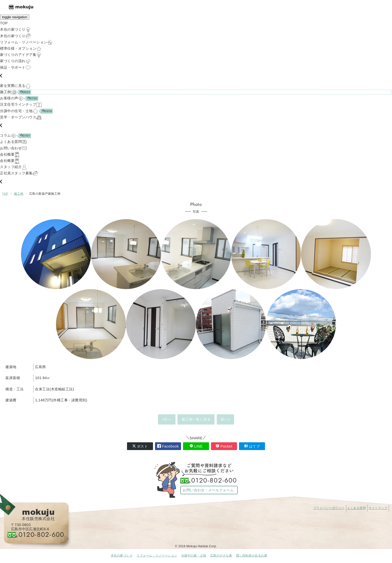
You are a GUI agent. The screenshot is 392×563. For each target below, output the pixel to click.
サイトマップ (378, 508)
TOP (5, 194)
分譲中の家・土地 (194, 556)
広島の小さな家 (221, 556)
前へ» (225, 419)
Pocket (224, 446)
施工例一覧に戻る (196, 419)
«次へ (167, 419)
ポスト (140, 446)
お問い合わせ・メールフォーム (208, 490)
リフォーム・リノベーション (157, 556)
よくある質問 (356, 508)
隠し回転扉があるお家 (252, 556)
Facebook (168, 446)
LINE (196, 446)
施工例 (19, 194)
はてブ (252, 446)
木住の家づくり (122, 556)
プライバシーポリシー (329, 508)
